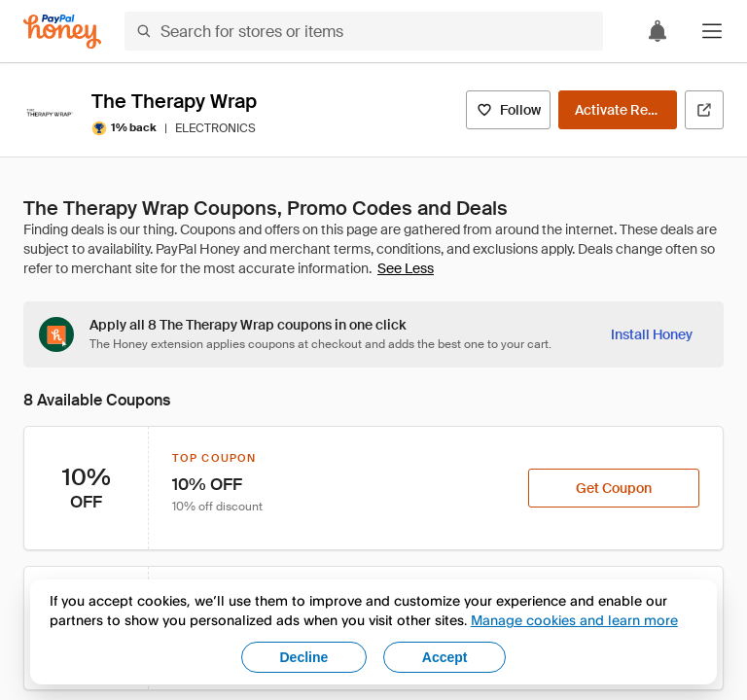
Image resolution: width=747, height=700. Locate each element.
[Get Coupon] (614, 488)
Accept (445, 657)
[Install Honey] (652, 334)
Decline (304, 657)
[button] (712, 31)
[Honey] (62, 32)
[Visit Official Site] (704, 110)
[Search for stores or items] (364, 31)
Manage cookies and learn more (574, 620)
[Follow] (508, 110)
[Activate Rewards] (618, 110)
